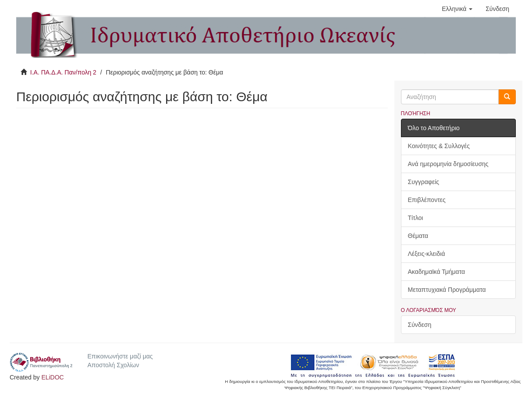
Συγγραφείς (424, 182)
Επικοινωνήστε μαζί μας (120, 356)
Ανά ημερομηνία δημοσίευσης (448, 164)
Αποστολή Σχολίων (113, 365)
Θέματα (418, 236)
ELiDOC (52, 377)
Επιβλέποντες (427, 200)
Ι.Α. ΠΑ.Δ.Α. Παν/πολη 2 (63, 72)
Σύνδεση (420, 325)
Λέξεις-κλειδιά (427, 254)
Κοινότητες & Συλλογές (439, 146)
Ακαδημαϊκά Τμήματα (437, 272)
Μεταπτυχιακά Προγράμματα (447, 290)
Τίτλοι (416, 218)
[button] (457, 9)
